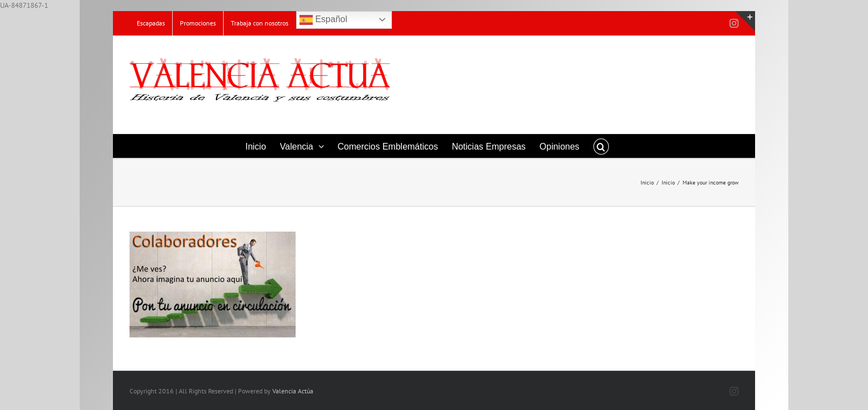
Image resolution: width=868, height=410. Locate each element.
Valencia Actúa (293, 391)
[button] (601, 146)
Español (323, 20)
